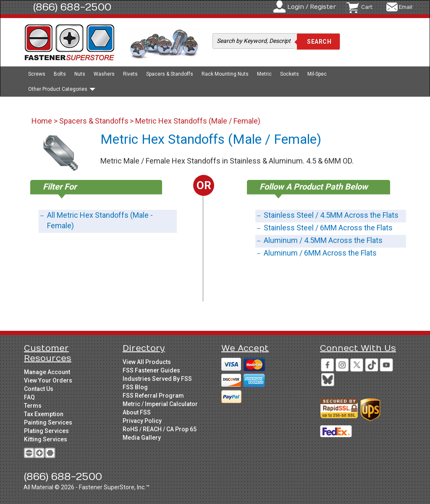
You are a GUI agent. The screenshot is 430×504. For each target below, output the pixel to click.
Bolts (60, 74)
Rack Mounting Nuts (225, 74)
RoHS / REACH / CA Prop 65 (160, 429)
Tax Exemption (44, 414)
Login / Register (312, 7)
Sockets (290, 74)
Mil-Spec (317, 74)
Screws (37, 74)
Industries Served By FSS (157, 379)
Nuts (80, 74)
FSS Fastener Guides (151, 370)
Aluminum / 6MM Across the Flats (320, 253)
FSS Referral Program (153, 396)
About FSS (137, 412)
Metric (264, 74)
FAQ (29, 397)
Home (43, 121)
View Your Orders (48, 380)
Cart (367, 7)
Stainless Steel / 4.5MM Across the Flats (331, 215)
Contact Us (39, 389)
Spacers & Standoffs (170, 74)
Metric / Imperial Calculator (160, 404)
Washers (104, 74)
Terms (33, 406)
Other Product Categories (62, 89)
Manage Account (47, 372)
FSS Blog (135, 387)
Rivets (130, 74)
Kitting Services (46, 439)
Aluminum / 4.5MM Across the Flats (323, 240)
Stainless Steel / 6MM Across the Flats (328, 228)
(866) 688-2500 (72, 7)
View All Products (147, 362)
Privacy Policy (142, 421)
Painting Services (48, 422)
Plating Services (46, 431)
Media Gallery (142, 438)
